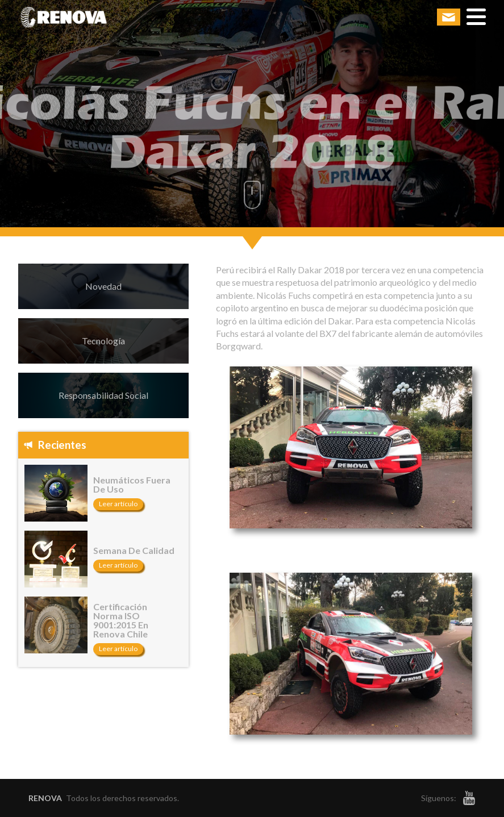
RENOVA (45, 798)
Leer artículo (118, 504)
